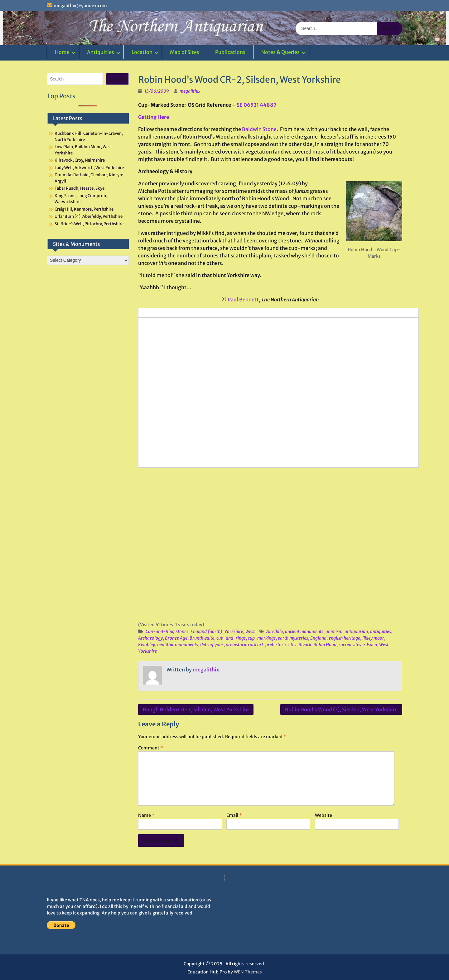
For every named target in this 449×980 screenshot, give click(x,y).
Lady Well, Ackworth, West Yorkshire (89, 168)
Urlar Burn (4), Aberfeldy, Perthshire (89, 216)
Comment (150, 748)
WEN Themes (248, 972)
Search (117, 79)
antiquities (381, 631)
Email (234, 815)
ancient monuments (304, 631)
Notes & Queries (280, 52)
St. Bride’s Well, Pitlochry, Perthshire (89, 224)
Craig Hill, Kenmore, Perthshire (84, 209)
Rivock (305, 645)
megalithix (190, 91)
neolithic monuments (178, 645)
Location (142, 52)
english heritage (344, 638)
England (318, 638)
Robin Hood (325, 645)
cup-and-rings (231, 638)
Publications (230, 52)
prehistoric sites (281, 645)
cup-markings (262, 638)
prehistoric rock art (244, 645)
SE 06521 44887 (257, 105)
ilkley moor (373, 638)
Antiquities (101, 52)
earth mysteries (293, 638)
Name (146, 815)
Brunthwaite (202, 638)
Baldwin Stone (259, 129)
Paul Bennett (243, 300)
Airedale (275, 631)
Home (62, 52)
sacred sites (350, 645)
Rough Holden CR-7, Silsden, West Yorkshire (196, 709)
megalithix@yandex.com (80, 6)
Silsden (370, 645)
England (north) (206, 631)
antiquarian (356, 631)
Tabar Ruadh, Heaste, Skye (80, 188)
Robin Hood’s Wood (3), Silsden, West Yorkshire (341, 709)
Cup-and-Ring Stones (167, 631)
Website (323, 815)
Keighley (147, 645)
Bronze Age (176, 638)
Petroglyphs (212, 645)
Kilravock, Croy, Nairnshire (80, 160)
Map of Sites (185, 52)
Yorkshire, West (240, 631)
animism (334, 631)
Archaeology (150, 638)
